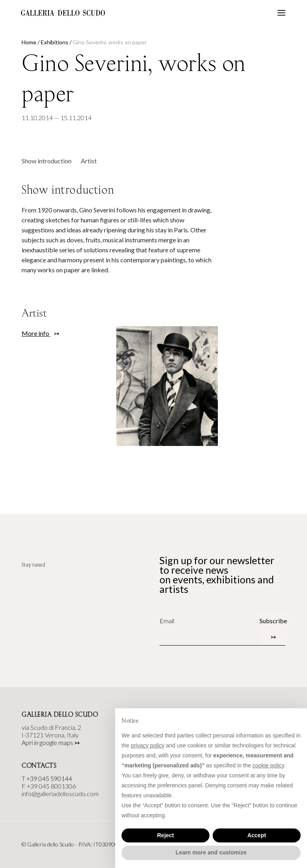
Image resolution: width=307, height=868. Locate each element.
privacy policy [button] (148, 745)
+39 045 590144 (49, 778)
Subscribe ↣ (273, 629)
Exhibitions (55, 42)
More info (36, 333)
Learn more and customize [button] (211, 852)
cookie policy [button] (268, 765)
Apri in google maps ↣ (51, 742)
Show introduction (47, 161)
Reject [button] (165, 835)
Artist (89, 161)
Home (29, 42)
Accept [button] (257, 835)
